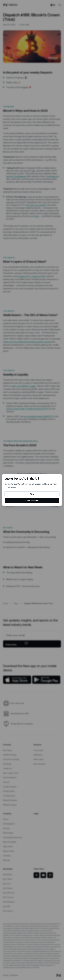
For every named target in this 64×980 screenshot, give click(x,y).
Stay (32, 494)
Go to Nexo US (32, 501)
